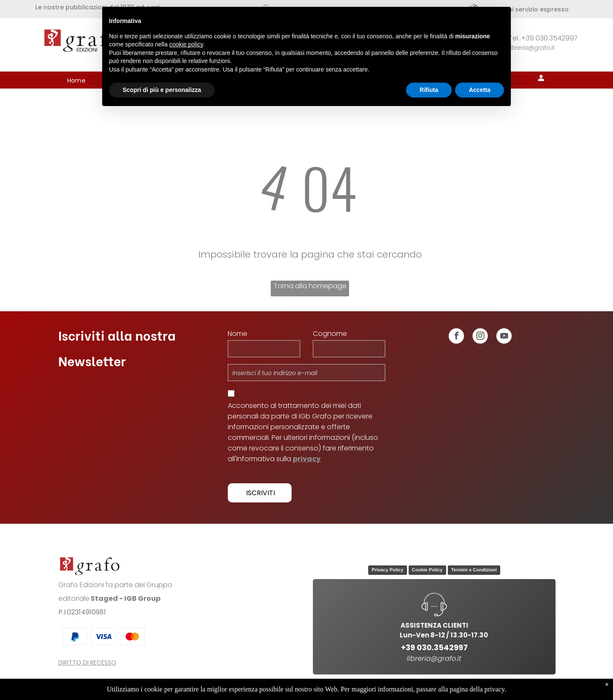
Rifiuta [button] (429, 90)
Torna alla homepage (310, 286)
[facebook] (456, 337)
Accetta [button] (480, 90)
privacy (307, 459)
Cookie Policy (427, 570)
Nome (238, 334)
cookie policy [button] (186, 44)
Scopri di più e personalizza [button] (162, 90)
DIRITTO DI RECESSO (87, 663)
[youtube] (504, 337)
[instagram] (480, 337)
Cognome (330, 334)
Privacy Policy (388, 570)
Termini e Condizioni (474, 570)
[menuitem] (77, 81)
